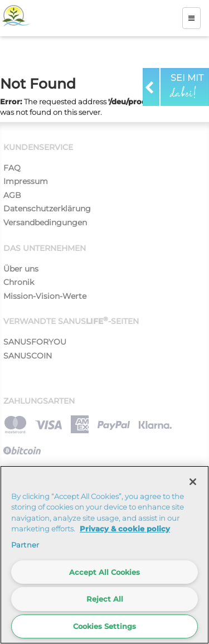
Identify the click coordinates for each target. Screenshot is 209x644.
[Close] (193, 482)
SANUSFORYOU (35, 342)
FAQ (12, 168)
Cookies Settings (104, 626)
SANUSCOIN (28, 356)
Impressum (26, 181)
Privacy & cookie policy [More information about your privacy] (125, 529)
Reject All (105, 599)
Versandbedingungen (45, 222)
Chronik (19, 282)
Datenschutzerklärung (47, 209)
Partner (25, 545)
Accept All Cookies (104, 572)
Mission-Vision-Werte (45, 296)
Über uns (21, 269)
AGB (12, 195)
